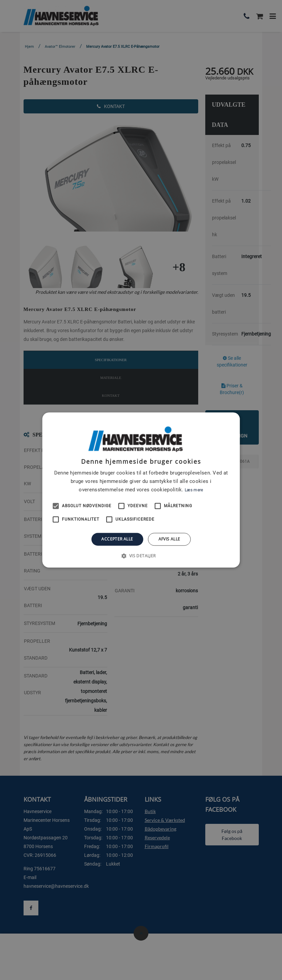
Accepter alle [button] (117, 539)
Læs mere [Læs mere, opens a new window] (194, 490)
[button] (141, 556)
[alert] (141, 490)
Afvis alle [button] (169, 539)
